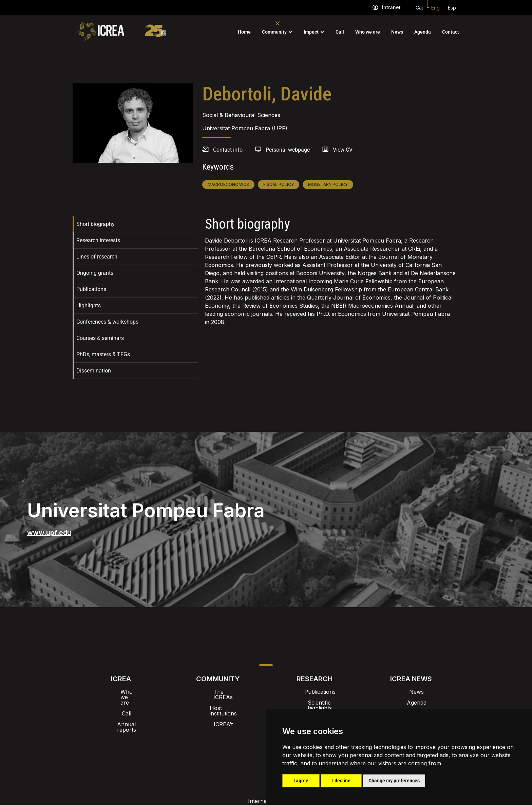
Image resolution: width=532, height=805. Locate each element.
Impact (311, 32)
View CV (343, 150)
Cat (419, 8)
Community (274, 32)
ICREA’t (218, 713)
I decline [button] (341, 781)
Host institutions (218, 703)
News (397, 32)
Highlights (89, 305)
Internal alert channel (175, 752)
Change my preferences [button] (394, 781)
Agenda (423, 32)
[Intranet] (375, 7)
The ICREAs (218, 692)
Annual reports (121, 713)
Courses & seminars (100, 338)
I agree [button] (301, 781)
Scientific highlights (315, 703)
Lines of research (97, 257)
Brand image (243, 734)
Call (340, 32)
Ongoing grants (95, 273)
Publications (91, 289)
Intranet (391, 7)
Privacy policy (232, 752)
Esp (452, 8)
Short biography (96, 224)
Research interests (98, 240)
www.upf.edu (49, 533)
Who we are (368, 32)
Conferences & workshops (107, 322)
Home (244, 32)
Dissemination (94, 371)
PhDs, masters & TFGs (103, 354)
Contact (451, 32)
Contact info (228, 150)
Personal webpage (288, 150)
